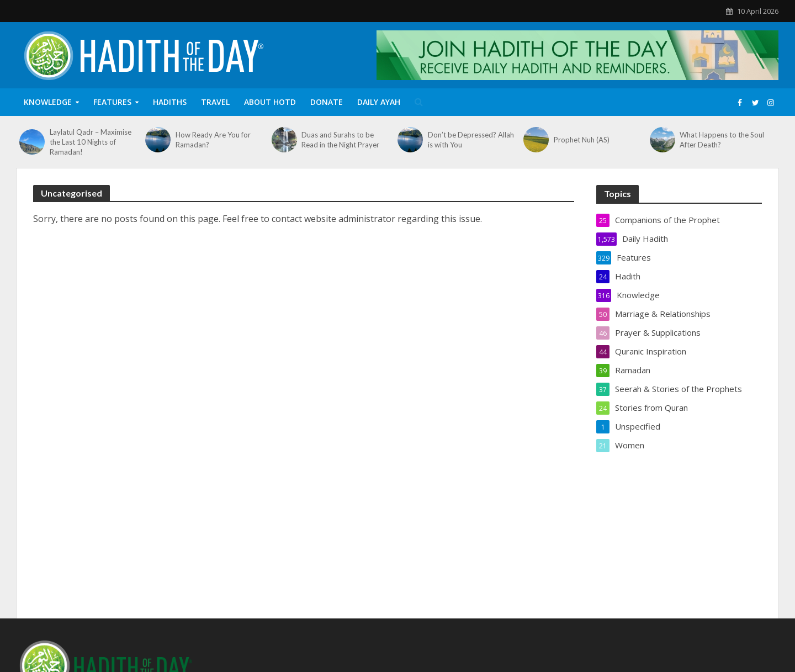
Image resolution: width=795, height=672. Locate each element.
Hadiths (170, 102)
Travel (215, 102)
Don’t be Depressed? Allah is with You (471, 140)
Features (112, 102)
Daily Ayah (379, 102)
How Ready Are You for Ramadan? (213, 140)
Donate (327, 102)
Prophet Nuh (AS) (582, 140)
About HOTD (270, 102)
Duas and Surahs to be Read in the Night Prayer (340, 140)
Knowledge (48, 102)
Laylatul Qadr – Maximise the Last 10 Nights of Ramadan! (91, 142)
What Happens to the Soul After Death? (722, 140)
